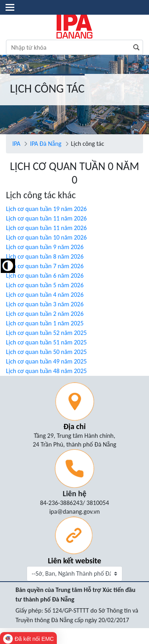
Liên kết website (74, 561)
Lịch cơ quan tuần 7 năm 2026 (45, 266)
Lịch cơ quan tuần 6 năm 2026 (45, 276)
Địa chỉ (74, 426)
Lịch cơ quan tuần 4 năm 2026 (45, 295)
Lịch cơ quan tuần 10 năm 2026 (46, 237)
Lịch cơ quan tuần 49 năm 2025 (46, 361)
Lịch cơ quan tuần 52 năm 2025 (46, 333)
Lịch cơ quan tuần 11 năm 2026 (46, 218)
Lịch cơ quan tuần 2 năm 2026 (45, 314)
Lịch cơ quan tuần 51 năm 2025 (46, 342)
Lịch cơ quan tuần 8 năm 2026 (45, 256)
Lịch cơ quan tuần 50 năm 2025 (46, 352)
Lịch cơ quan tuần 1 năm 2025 (45, 323)
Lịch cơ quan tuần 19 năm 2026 (46, 209)
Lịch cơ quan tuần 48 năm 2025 (46, 371)
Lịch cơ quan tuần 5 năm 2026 (45, 285)
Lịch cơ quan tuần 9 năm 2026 (45, 247)
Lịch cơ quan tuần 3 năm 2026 (45, 304)
